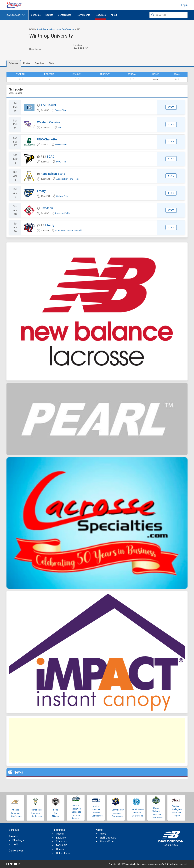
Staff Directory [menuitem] (108, 838)
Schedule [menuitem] (36, 15)
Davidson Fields (63, 213)
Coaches (39, 63)
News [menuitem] (103, 834)
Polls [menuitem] (15, 844)
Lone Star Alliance (56, 813)
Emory (41, 191)
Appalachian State (53, 174)
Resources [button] (100, 15)
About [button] (114, 15)
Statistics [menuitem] (61, 842)
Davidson (47, 208)
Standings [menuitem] (18, 840)
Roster (27, 63)
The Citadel (48, 105)
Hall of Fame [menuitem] (63, 853)
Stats (51, 63)
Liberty (50, 225)
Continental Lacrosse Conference (37, 813)
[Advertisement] (97, 741)
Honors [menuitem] (60, 849)
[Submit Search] (153, 15)
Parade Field (61, 110)
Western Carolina (49, 122)
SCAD (51, 157)
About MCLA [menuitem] (107, 842)
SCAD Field (61, 162)
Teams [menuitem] (60, 834)
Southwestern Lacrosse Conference (138, 813)
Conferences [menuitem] (16, 851)
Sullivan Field (61, 145)
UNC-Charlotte (47, 139)
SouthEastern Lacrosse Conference (55, 29)
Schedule (14, 63)
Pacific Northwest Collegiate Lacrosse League (76, 812)
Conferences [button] (65, 15)
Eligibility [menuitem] (61, 838)
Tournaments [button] (83, 15)
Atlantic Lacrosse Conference (17, 813)
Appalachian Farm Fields (68, 179)
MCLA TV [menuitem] (61, 845)
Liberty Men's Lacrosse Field (69, 230)
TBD (60, 127)
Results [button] (49, 15)
